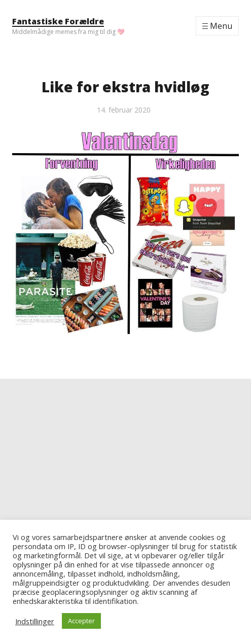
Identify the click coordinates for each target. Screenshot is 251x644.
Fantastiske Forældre (58, 21)
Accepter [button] (81, 621)
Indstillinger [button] (35, 621)
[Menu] (217, 26)
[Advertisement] (126, 450)
